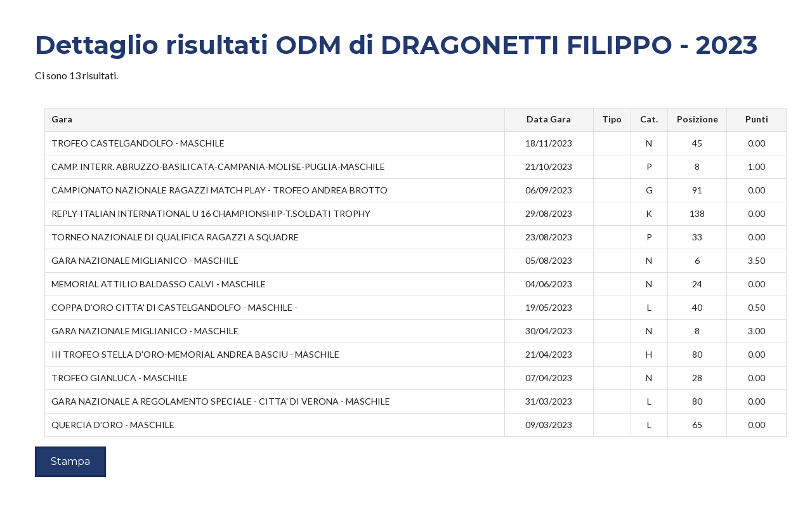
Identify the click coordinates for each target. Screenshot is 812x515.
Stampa (70, 461)
